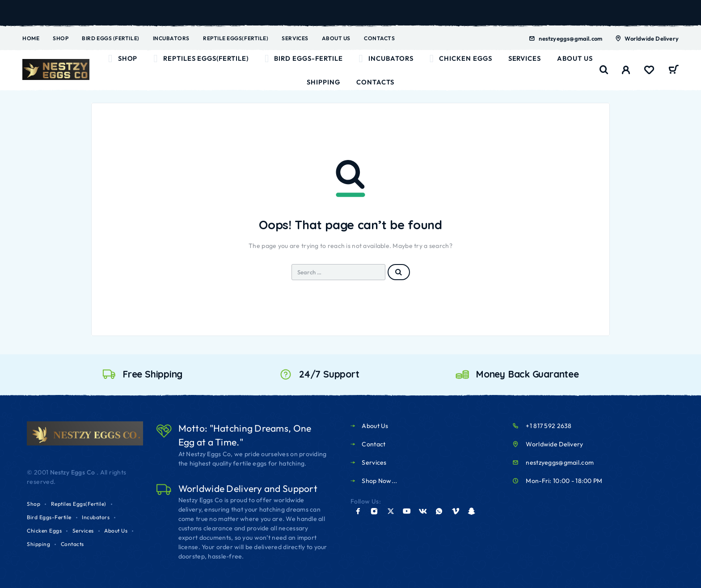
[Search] (604, 70)
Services (295, 38)
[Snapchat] (472, 511)
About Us (336, 38)
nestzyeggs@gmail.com (570, 38)
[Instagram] (374, 511)
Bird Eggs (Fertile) (110, 38)
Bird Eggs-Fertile (304, 59)
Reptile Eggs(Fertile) (236, 38)
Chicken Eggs (461, 59)
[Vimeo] (456, 511)
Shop (61, 38)
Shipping (323, 82)
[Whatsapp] (439, 511)
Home (31, 38)
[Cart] (674, 71)
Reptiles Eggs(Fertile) (201, 59)
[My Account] (626, 70)
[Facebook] (358, 511)
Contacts (379, 38)
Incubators (171, 38)
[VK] (423, 511)
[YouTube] (407, 511)
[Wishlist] (649, 71)
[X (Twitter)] (391, 511)
